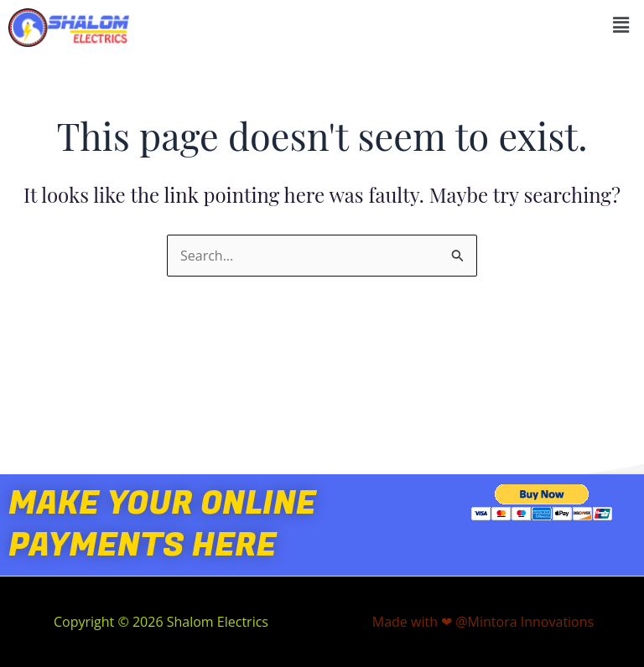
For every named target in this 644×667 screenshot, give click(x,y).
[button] (621, 24)
